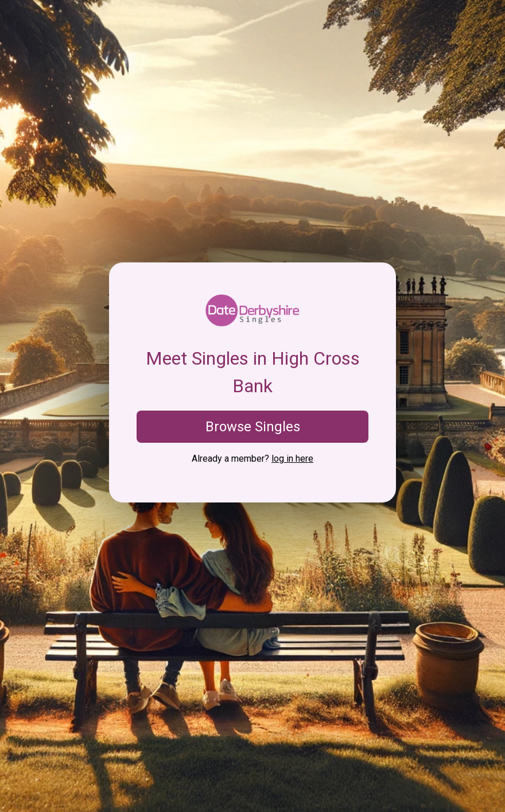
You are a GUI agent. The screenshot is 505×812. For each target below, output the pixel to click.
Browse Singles (253, 427)
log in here (292, 459)
